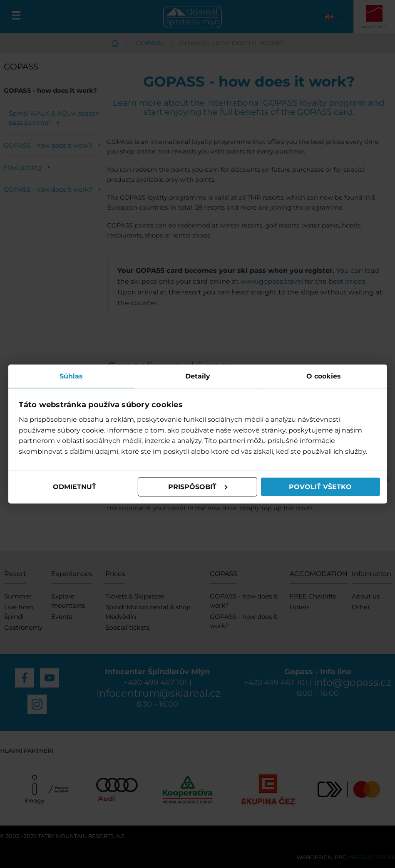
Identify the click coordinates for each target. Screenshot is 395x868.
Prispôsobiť (198, 487)
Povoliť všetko (320, 487)
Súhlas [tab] (72, 376)
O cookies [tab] (324, 376)
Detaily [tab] (198, 376)
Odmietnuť (75, 487)
